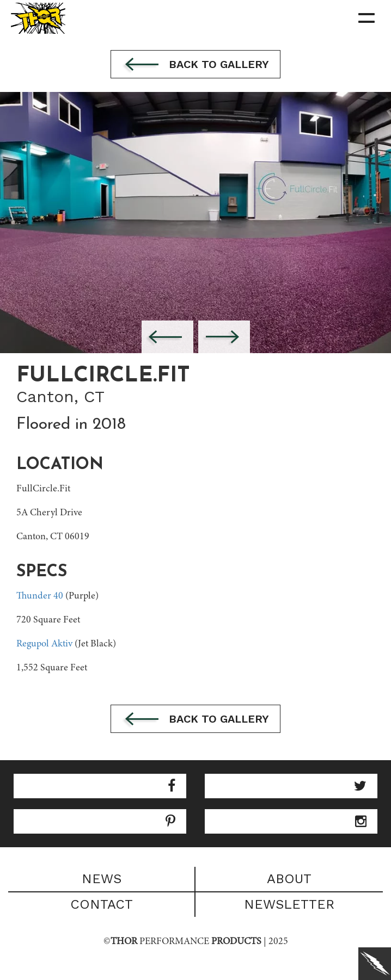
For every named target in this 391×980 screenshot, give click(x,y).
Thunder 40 (40, 596)
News (102, 879)
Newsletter (289, 904)
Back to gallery (195, 65)
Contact (102, 904)
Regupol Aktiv (44, 644)
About (289, 879)
